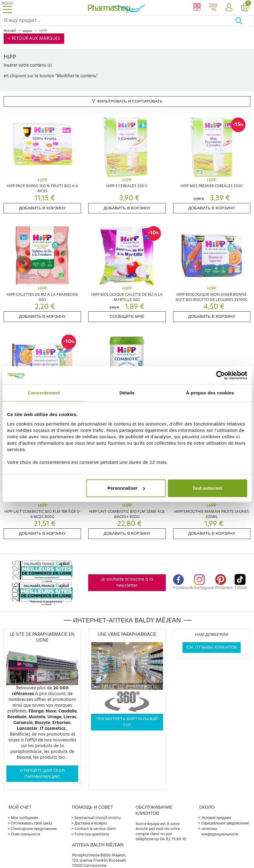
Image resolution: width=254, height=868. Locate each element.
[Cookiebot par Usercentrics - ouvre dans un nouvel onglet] (220, 375)
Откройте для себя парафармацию (42, 773)
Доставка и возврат (91, 823)
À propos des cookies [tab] (210, 393)
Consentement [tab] (44, 393)
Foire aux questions (92, 834)
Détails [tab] (127, 393)
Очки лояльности (26, 834)
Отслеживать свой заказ (31, 823)
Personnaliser (126, 488)
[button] (229, 8)
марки (28, 31)
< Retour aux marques (34, 38)
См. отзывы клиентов (212, 647)
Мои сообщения (24, 818)
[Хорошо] (244, 20)
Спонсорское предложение (34, 829)
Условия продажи (216, 818)
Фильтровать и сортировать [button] (127, 101)
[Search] (118, 20)
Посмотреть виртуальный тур (127, 722)
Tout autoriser (207, 488)
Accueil (10, 31)
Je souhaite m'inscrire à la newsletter (127, 582)
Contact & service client (95, 829)
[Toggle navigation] (7, 7)
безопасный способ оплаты (98, 818)
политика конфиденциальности (220, 831)
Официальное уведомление (225, 823)
